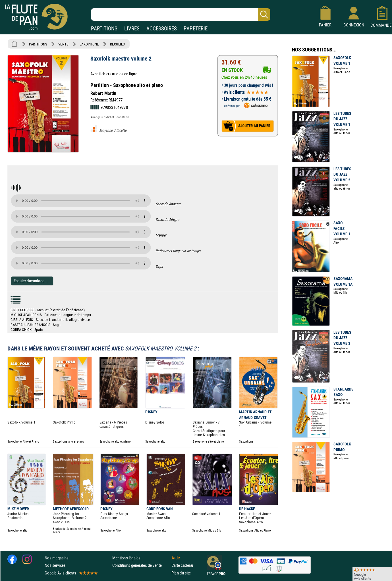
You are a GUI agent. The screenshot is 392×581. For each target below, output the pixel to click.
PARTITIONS (104, 29)
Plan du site (181, 573)
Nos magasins (57, 558)
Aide (176, 558)
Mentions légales (126, 558)
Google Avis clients (71, 573)
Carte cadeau (182, 565)
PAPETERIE (196, 29)
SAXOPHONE (89, 44)
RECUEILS (117, 44)
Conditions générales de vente (141, 565)
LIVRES (132, 29)
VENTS (63, 44)
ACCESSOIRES (162, 29)
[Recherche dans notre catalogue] (181, 14)
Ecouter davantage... (31, 281)
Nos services (55, 565)
